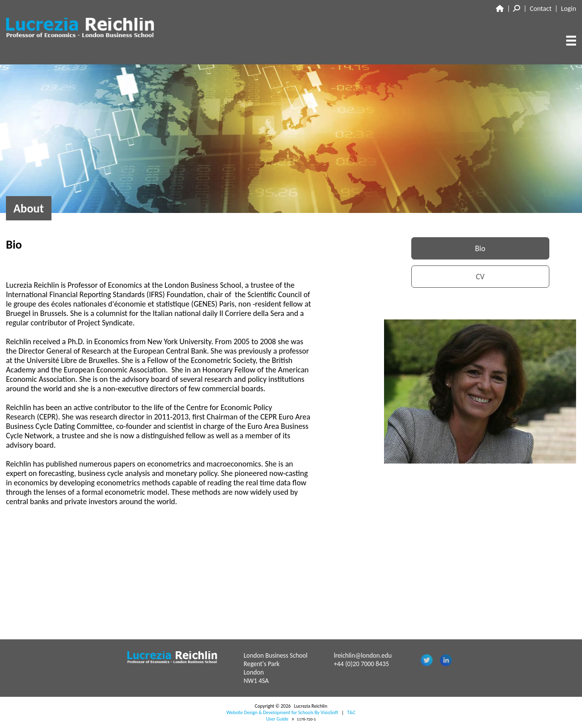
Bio (480, 248)
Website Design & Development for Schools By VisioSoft (283, 712)
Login (569, 9)
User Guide (277, 719)
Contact (541, 9)
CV (480, 277)
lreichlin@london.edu (363, 655)
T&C (351, 712)
